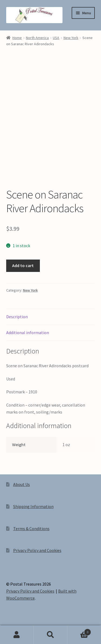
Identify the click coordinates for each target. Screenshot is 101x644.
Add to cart (23, 265)
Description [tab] (17, 317)
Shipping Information (33, 506)
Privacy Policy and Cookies (37, 550)
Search (50, 635)
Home (17, 38)
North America (37, 38)
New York (71, 38)
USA (56, 38)
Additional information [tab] (28, 332)
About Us (22, 484)
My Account (17, 635)
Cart (79, 631)
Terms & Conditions (31, 528)
